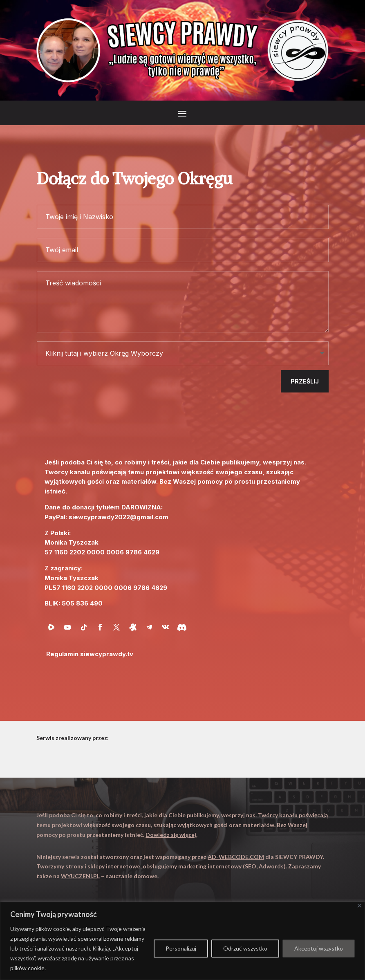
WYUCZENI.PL (80, 876)
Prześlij (305, 381)
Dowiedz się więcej (171, 835)
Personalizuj (181, 948)
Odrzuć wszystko (245, 948)
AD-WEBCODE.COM (236, 857)
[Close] (359, 906)
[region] (182, 941)
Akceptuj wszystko (319, 948)
